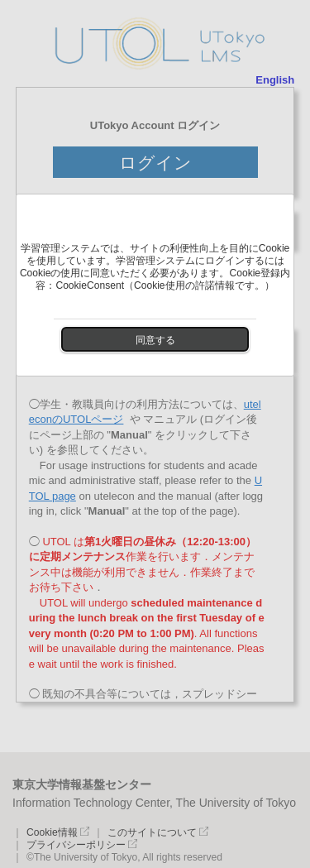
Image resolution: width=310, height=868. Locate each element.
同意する (155, 340)
